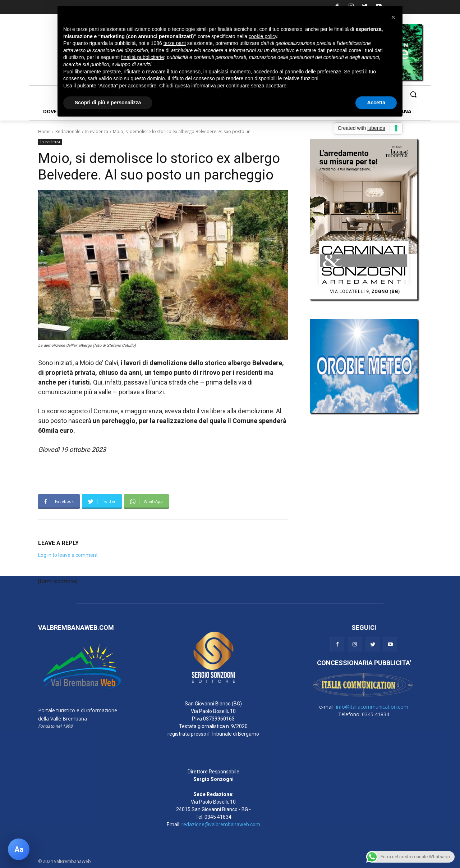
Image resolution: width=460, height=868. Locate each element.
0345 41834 (218, 817)
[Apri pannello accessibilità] (19, 849)
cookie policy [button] (263, 36)
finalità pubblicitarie (142, 57)
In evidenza (97, 131)
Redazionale (68, 131)
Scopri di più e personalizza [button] (108, 103)
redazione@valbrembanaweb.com (221, 824)
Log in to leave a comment (68, 555)
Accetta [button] (376, 103)
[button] (413, 94)
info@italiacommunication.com (372, 707)
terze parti (175, 43)
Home (44, 131)
